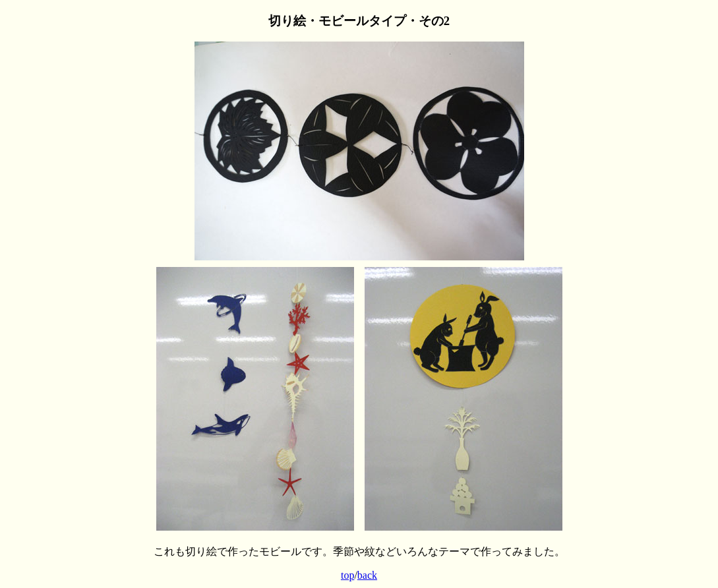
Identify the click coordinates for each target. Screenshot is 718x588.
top (347, 575)
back (367, 575)
